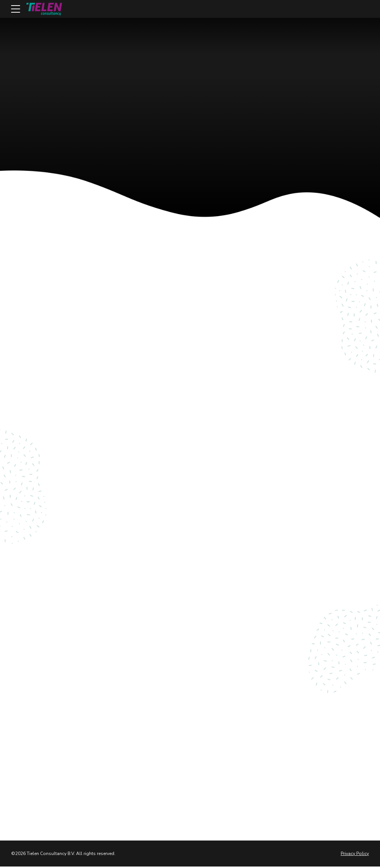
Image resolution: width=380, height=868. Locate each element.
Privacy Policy (355, 855)
